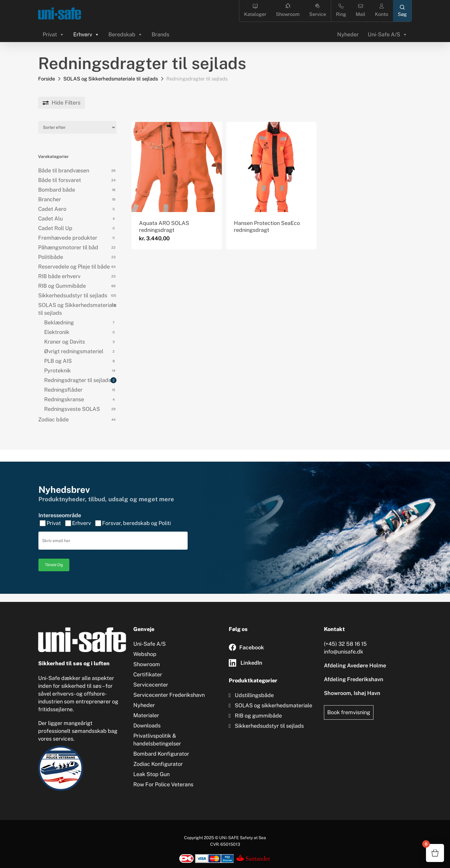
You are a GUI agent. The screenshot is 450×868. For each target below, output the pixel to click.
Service (318, 10)
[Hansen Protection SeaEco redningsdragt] (271, 167)
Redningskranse (64, 399)
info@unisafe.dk (344, 652)
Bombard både (57, 190)
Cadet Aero (52, 209)
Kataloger (255, 10)
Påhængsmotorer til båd (68, 247)
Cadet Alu (50, 219)
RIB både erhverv (59, 276)
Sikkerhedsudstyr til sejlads (73, 295)
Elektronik (57, 332)
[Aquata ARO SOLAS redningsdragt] (177, 167)
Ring (341, 10)
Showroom (288, 10)
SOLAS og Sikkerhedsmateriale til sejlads (111, 79)
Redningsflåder (63, 390)
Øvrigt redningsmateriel (74, 351)
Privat (53, 34)
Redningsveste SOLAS (72, 409)
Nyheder (348, 34)
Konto (382, 10)
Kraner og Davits (65, 342)
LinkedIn (251, 663)
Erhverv (86, 34)
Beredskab (125, 34)
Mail (361, 10)
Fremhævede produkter (68, 238)
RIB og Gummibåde (62, 286)
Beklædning (59, 322)
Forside (47, 79)
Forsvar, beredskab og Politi (136, 516)
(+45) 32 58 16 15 (345, 644)
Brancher (50, 199)
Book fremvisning (349, 712)
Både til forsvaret (60, 180)
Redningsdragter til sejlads (78, 380)
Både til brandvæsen (64, 170)
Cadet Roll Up (55, 228)
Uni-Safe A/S (388, 34)
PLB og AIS (58, 361)
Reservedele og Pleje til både (74, 267)
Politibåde (51, 257)
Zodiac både (53, 419)
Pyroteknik (57, 370)
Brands (160, 34)
